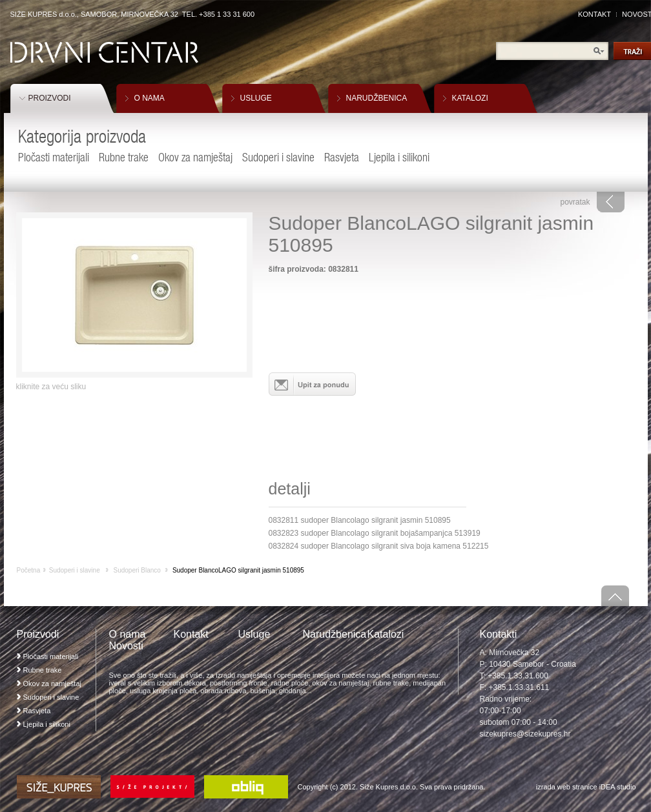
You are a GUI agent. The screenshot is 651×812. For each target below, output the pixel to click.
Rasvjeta (342, 157)
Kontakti (499, 634)
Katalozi (386, 634)
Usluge (254, 634)
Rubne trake (124, 157)
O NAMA (150, 98)
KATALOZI (470, 98)
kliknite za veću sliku (51, 387)
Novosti (126, 646)
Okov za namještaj (195, 157)
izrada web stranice (567, 787)
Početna (29, 570)
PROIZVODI (50, 98)
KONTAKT (594, 14)
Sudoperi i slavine (278, 157)
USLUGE (256, 98)
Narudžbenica (335, 634)
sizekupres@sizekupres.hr (525, 734)
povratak (575, 202)
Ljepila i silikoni (399, 157)
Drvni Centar (104, 53)
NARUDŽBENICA (377, 98)
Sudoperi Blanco (137, 570)
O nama (128, 634)
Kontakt (191, 634)
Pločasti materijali (54, 157)
